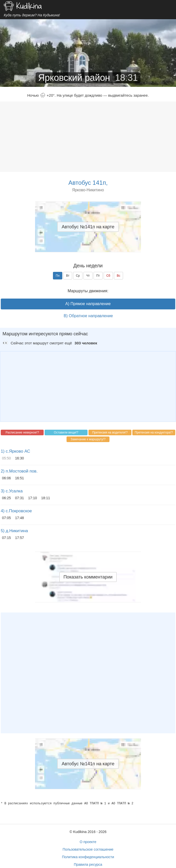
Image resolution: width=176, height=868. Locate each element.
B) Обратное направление (88, 316)
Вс (119, 276)
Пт (98, 276)
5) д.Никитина (14, 531)
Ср (78, 276)
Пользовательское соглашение (88, 849)
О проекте (88, 842)
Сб (108, 276)
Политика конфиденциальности (88, 857)
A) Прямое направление (88, 304)
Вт (68, 276)
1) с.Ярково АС (16, 451)
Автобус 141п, (88, 183)
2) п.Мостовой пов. (19, 471)
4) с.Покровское (16, 511)
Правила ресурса (88, 864)
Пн (58, 276)
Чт (88, 276)
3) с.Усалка (12, 491)
